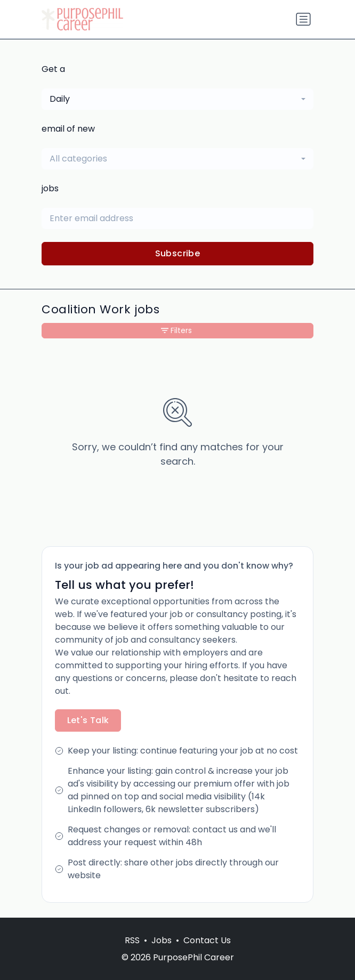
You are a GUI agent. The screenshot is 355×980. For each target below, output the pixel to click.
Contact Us (207, 940)
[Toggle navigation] (303, 19)
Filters (176, 330)
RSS (132, 940)
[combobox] (177, 99)
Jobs (162, 940)
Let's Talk (88, 720)
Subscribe (178, 253)
